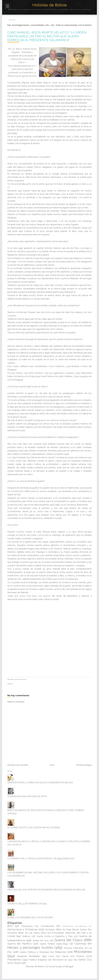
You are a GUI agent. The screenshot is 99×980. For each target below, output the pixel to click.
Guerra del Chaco (20, 679)
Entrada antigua (84, 765)
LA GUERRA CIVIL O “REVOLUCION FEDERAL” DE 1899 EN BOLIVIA (41, 859)
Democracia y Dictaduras (23, 929)
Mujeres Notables (29, 956)
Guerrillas (80, 944)
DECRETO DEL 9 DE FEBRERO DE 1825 (27, 904)
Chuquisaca (27, 926)
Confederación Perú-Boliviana (75, 926)
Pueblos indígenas (38, 960)
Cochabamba (47, 926)
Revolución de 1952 (63, 960)
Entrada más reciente (18, 765)
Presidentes (14, 960)
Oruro (51, 956)
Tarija (17, 963)
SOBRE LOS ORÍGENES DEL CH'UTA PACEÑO (30, 918)
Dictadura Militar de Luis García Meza (27, 933)
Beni (10, 926)
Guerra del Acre (41, 940)
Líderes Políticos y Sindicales (34, 952)
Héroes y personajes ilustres (30, 948)
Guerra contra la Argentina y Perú (55, 936)
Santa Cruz (85, 960)
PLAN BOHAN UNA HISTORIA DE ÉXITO (27, 796)
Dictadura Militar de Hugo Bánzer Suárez (66, 930)
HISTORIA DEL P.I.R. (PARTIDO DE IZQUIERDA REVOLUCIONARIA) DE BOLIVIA (46, 890)
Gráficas (26, 936)
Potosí (80, 956)
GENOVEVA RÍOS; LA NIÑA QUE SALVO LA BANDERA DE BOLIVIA (40, 783)
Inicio (52, 765)
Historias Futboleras (74, 948)
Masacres (61, 952)
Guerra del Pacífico (19, 944)
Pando (65, 956)
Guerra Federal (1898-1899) (54, 944)
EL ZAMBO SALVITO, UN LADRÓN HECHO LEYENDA (34, 828)
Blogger (69, 966)
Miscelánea (83, 952)
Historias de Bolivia (49, 5)
